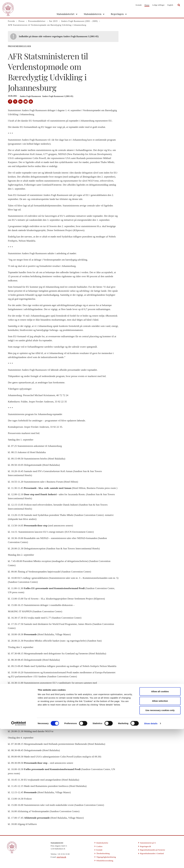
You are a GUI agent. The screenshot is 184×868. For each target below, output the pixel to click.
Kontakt (139, 5)
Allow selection (160, 840)
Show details (151, 862)
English (170, 5)
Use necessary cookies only (160, 849)
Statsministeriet (65, 14)
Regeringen (117, 14)
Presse (147, 5)
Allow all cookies (160, 830)
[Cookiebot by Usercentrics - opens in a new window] (19, 862)
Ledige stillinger (158, 5)
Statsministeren (93, 14)
